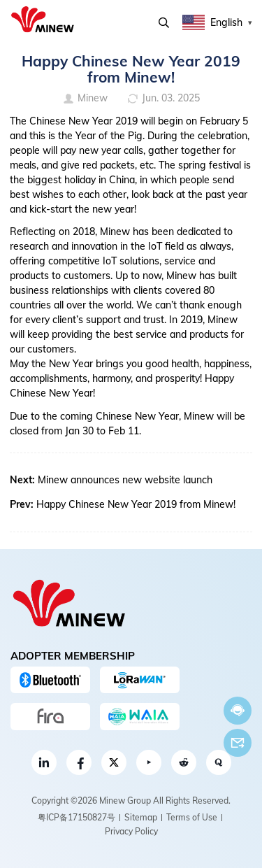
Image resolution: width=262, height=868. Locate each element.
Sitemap (141, 817)
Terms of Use (192, 817)
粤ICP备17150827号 (77, 817)
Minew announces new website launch (125, 480)
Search (164, 23)
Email (238, 743)
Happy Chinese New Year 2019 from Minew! (136, 504)
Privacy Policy (131, 831)
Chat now (238, 710)
